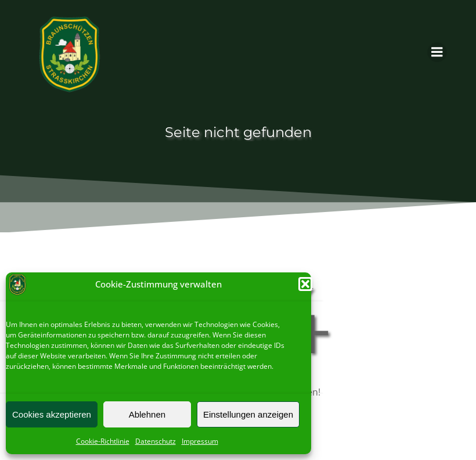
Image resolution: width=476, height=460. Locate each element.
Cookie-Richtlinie (103, 441)
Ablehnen (147, 414)
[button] (305, 284)
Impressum (200, 441)
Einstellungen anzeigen (248, 414)
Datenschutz (156, 441)
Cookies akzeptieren (52, 414)
